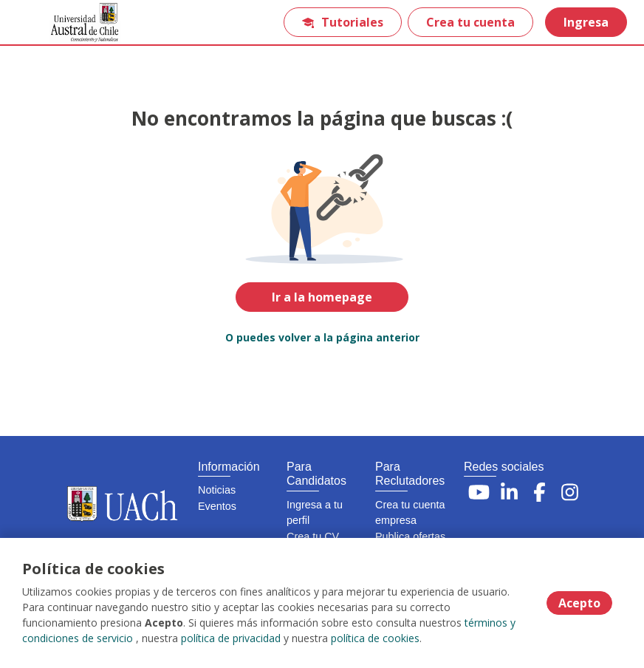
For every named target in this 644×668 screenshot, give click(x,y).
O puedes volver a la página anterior (322, 337)
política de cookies (375, 638)
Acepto (579, 603)
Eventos (217, 506)
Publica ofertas (410, 536)
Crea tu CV (313, 536)
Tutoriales (343, 22)
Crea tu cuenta (470, 22)
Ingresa (586, 22)
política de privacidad (231, 638)
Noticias (217, 490)
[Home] (64, 23)
